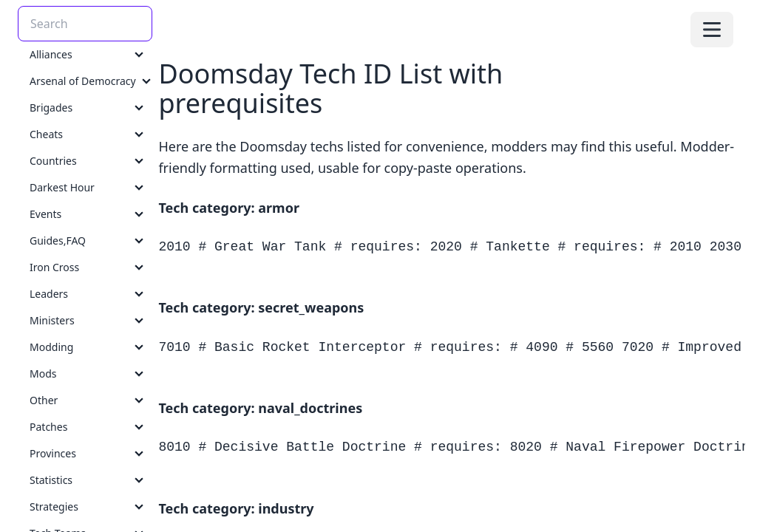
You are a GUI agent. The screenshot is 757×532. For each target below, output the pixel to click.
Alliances (51, 54)
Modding (51, 347)
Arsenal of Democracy (83, 81)
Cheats (46, 134)
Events (45, 214)
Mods (43, 374)
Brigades (51, 108)
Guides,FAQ (58, 241)
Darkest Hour (62, 187)
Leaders (49, 294)
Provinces (53, 453)
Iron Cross (54, 267)
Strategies (54, 507)
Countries (53, 161)
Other (44, 400)
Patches (48, 427)
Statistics (51, 480)
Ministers (52, 320)
